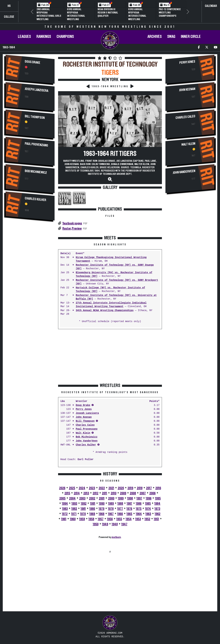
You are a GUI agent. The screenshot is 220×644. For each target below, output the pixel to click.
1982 (74, 509)
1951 (156, 519)
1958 (91, 519)
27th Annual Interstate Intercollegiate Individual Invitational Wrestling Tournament (111, 305)
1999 (121, 498)
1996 (149, 498)
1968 (101, 514)
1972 (65, 514)
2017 (149, 488)
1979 (101, 509)
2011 (104, 493)
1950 (96, 524)
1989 (111, 504)
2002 (92, 498)
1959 (82, 519)
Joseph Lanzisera (36, 90)
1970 (83, 514)
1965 (129, 514)
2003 (82, 498)
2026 (62, 488)
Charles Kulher (35, 199)
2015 (67, 493)
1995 (158, 498)
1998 (130, 498)
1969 (92, 514)
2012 (95, 493)
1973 (157, 509)
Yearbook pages (72, 223)
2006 (152, 493)
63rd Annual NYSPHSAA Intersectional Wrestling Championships (76, 16)
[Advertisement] (30, 281)
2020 (121, 488)
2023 (92, 488)
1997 (139, 498)
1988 (120, 504)
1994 (65, 504)
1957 (101, 519)
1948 (115, 524)
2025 (72, 488)
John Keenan (84, 417)
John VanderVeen (87, 441)
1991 (93, 504)
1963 (148, 514)
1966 (120, 514)
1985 (148, 504)
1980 (92, 509)
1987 (129, 504)
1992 (84, 504)
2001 (102, 498)
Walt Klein (83, 433)
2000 (111, 498)
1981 (83, 509)
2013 (86, 493)
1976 (129, 509)
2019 (130, 488)
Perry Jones (84, 409)
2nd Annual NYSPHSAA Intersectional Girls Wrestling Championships (49, 16)
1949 (105, 524)
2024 (82, 488)
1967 (111, 514)
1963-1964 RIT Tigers (110, 154)
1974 (148, 509)
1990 (102, 504)
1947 (124, 524)
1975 (139, 509)
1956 (110, 519)
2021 (111, 488)
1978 (111, 509)
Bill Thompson (35, 117)
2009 (123, 493)
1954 (129, 519)
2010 (114, 493)
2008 (133, 493)
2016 (158, 488)
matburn (116, 537)
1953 (138, 519)
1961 (64, 519)
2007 (143, 493)
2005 (62, 498)
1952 (147, 519)
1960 (73, 519)
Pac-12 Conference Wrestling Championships (170, 13)
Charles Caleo (85, 425)
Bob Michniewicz (36, 172)
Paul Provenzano (36, 145)
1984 (157, 504)
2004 (72, 498)
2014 (77, 493)
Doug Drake (32, 62)
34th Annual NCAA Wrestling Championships (105, 310)
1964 (139, 514)
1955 (119, 519)
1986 (139, 504)
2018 (140, 488)
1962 (158, 514)
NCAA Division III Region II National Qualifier (108, 13)
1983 (65, 509)
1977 (120, 509)
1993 (74, 504)
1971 (74, 514)
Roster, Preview (72, 228)
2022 (102, 488)
